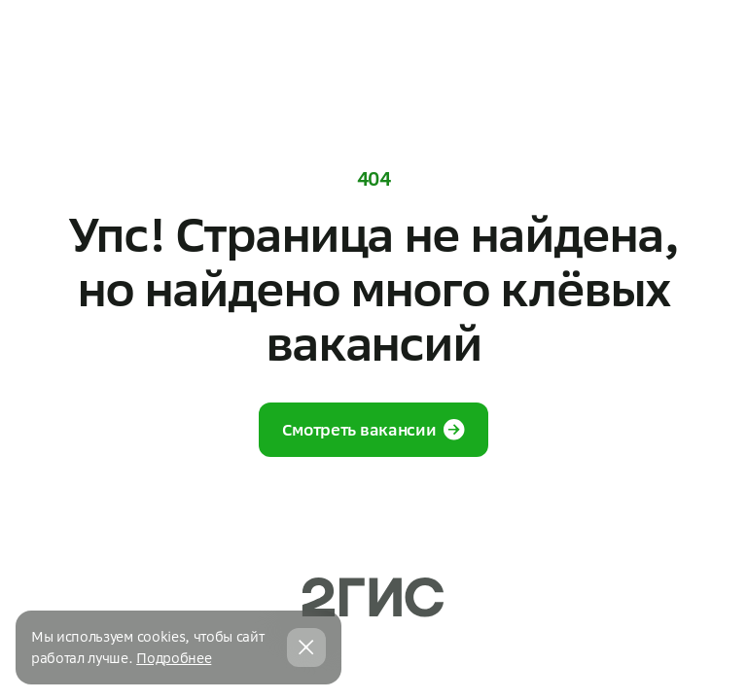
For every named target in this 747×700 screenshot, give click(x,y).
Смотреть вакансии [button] (374, 430)
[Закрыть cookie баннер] (306, 647)
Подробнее (174, 658)
